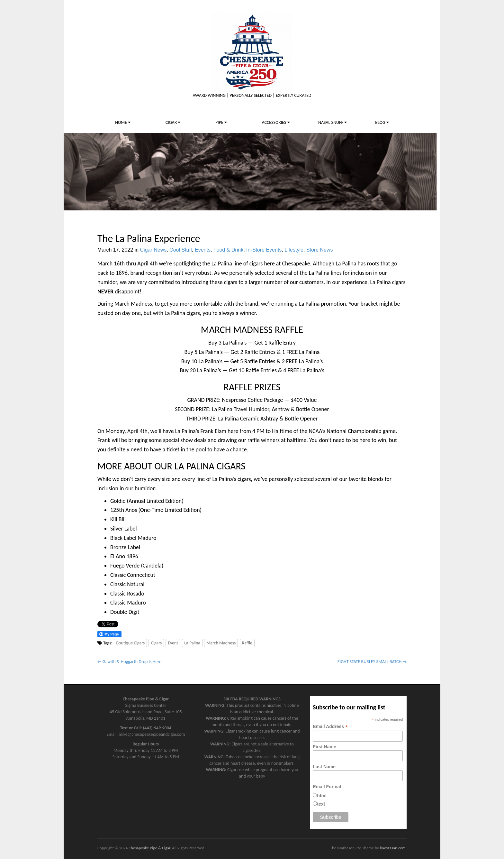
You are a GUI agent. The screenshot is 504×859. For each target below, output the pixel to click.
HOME (123, 122)
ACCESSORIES (276, 122)
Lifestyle (294, 250)
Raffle (247, 643)
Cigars (156, 643)
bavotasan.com (393, 848)
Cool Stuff (181, 250)
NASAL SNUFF (333, 122)
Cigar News (153, 250)
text (321, 804)
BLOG (382, 122)
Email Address (330, 727)
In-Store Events (264, 250)
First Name (324, 747)
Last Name (324, 767)
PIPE (221, 122)
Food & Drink (228, 250)
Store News (320, 250)
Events (203, 250)
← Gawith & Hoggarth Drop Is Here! (130, 662)
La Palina (192, 643)
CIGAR (173, 122)
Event (173, 643)
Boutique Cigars (130, 643)
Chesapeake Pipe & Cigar (149, 848)
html (322, 796)
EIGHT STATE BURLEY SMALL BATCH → (372, 662)
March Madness (221, 643)
